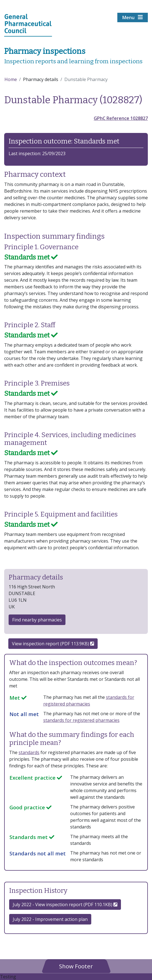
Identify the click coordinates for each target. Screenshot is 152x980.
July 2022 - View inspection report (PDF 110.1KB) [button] (65, 905)
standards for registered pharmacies (81, 720)
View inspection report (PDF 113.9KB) (53, 644)
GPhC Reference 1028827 (121, 118)
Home (11, 79)
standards (29, 752)
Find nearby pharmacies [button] (37, 620)
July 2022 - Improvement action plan (50, 919)
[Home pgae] (28, 25)
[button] (76, 966)
